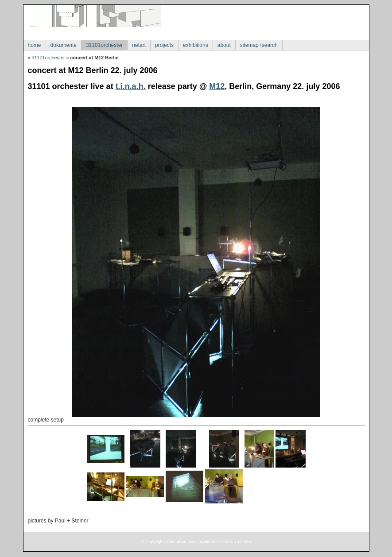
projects (164, 45)
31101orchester (104, 45)
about (224, 45)
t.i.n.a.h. (131, 86)
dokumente (64, 45)
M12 (217, 86)
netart (139, 45)
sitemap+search (259, 45)
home (35, 45)
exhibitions (196, 45)
